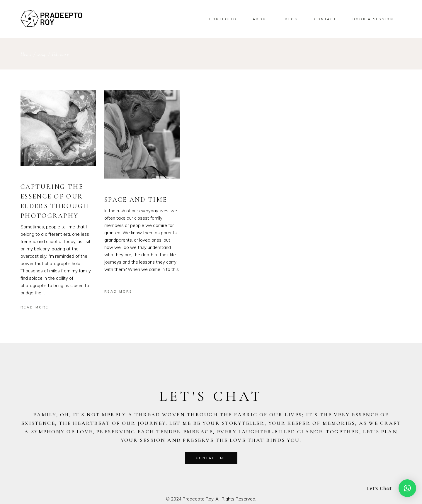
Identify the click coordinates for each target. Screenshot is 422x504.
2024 (42, 54)
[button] (407, 488)
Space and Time (136, 200)
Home (26, 54)
